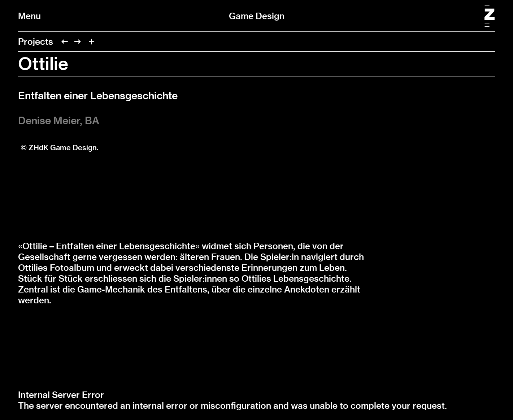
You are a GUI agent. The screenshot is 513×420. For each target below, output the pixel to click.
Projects (36, 42)
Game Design (257, 16)
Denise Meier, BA (59, 120)
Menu (29, 16)
